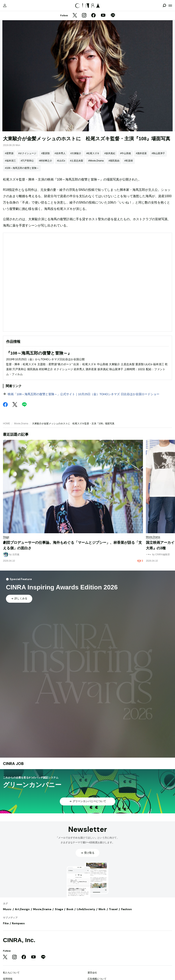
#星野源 (9, 153)
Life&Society (86, 909)
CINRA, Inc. (19, 940)
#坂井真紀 (110, 153)
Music (7, 909)
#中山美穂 (126, 153)
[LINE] (113, 16)
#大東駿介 (76, 153)
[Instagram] (84, 16)
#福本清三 (10, 161)
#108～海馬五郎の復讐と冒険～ (22, 168)
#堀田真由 (114, 161)
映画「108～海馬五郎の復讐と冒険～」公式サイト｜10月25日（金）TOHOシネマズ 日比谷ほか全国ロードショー (84, 394)
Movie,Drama (21, 424)
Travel (113, 909)
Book (70, 909)
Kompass (18, 923)
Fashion (126, 909)
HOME (7, 424)
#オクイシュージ (27, 153)
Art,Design (22, 909)
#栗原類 (45, 153)
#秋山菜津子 (158, 153)
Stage (59, 909)
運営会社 (92, 973)
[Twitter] (75, 16)
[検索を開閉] (164, 6)
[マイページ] (5, 6)
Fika (6, 923)
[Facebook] (93, 16)
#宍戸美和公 (27, 161)
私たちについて (11, 973)
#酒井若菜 (141, 153)
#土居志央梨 (77, 161)
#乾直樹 (129, 161)
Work (102, 909)
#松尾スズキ (93, 153)
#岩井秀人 (60, 153)
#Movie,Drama (96, 161)
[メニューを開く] (170, 6)
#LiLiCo (61, 161)
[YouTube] (103, 16)
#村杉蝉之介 (45, 161)
